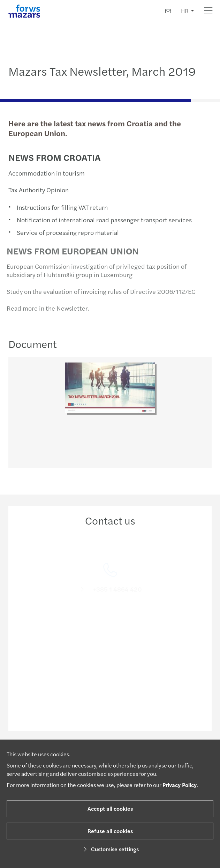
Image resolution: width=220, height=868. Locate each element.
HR (185, 11)
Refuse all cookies (110, 831)
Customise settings (110, 849)
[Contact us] (168, 11)
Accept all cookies (110, 808)
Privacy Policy (180, 785)
